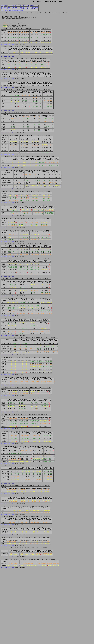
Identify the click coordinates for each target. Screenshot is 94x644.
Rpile (5, 7)
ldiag (2, 9)
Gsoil (34, 9)
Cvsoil (22, 10)
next (9, 47)
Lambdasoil (17, 10)
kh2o (9, 9)
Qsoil (31, 9)
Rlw (2, 7)
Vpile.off (10, 10)
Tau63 (13, 10)
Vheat (2, 10)
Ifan (28, 6)
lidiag (21, 9)
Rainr (31, 6)
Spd (13, 6)
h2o (13, 9)
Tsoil (28, 9)
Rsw (33, 6)
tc (30, 7)
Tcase (9, 7)
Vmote (5, 6)
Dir (16, 6)
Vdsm (2, 6)
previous (5, 47)
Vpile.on (6, 10)
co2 (16, 9)
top (2, 47)
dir (24, 7)
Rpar (16, 7)
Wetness (25, 9)
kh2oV (5, 9)
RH (24, 6)
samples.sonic (35, 7)
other (13, 47)
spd (21, 7)
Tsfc (13, 7)
